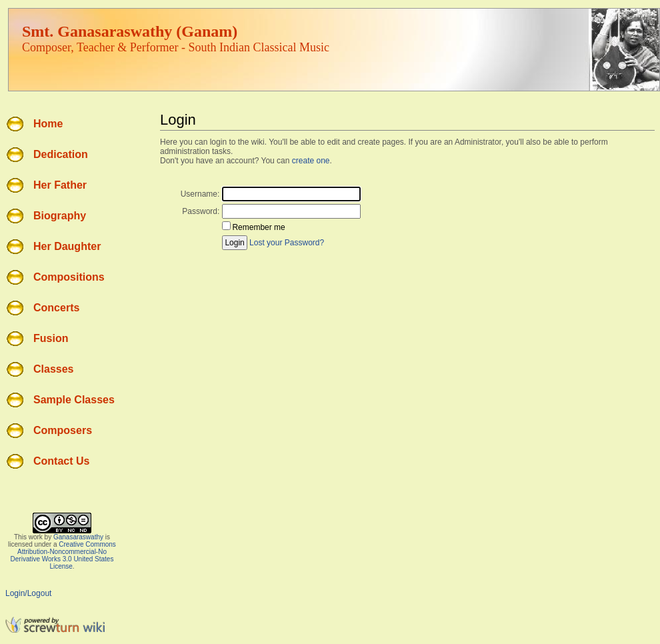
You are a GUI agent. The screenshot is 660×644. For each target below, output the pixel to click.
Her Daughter (67, 246)
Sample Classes (74, 400)
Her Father (60, 185)
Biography (60, 216)
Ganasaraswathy (78, 537)
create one (311, 161)
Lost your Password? (287, 243)
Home (48, 124)
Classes (54, 369)
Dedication (61, 154)
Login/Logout (28, 593)
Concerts (56, 308)
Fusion (51, 338)
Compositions (69, 277)
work (36, 537)
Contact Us (61, 461)
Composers (63, 430)
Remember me (258, 227)
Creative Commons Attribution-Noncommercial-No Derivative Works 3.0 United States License (63, 555)
